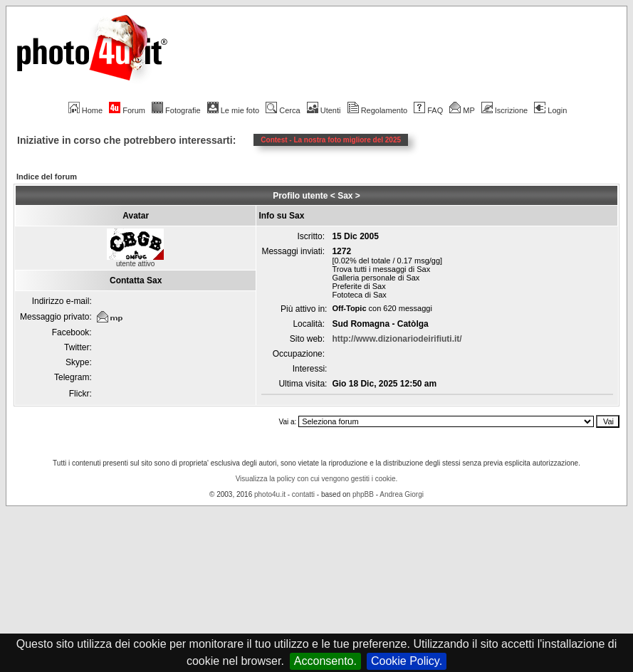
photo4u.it (270, 494)
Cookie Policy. (407, 661)
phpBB (363, 494)
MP (462, 110)
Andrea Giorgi (402, 494)
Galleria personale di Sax (376, 278)
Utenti (324, 110)
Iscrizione (504, 110)
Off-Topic (349, 308)
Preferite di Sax (359, 286)
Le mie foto (233, 110)
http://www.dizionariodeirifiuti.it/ (397, 339)
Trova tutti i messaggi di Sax (381, 269)
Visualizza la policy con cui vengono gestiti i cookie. (317, 479)
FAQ (428, 110)
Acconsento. (325, 661)
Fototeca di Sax (359, 295)
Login (550, 110)
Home (85, 110)
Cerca (283, 110)
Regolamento (377, 110)
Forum (127, 110)
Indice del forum (47, 177)
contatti (303, 494)
